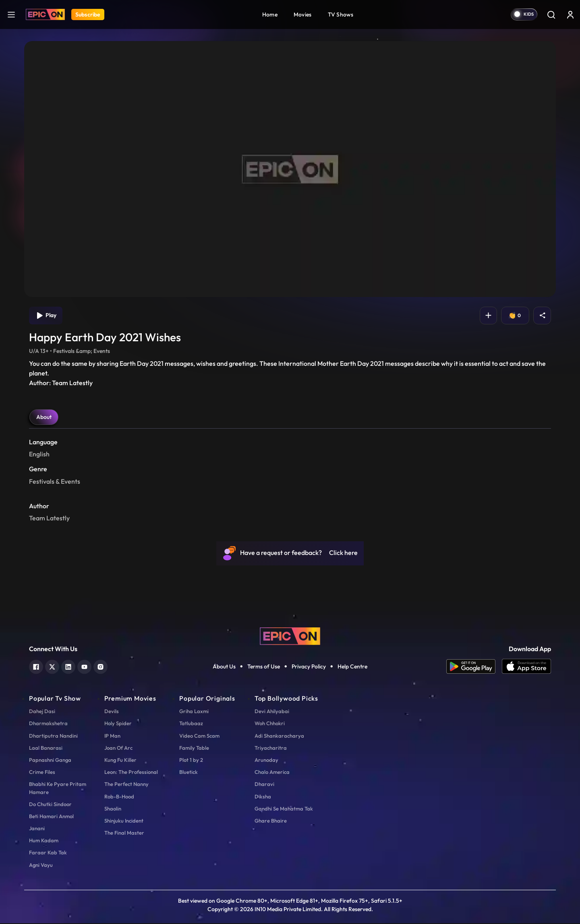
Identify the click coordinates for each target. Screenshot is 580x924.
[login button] (570, 14)
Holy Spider (118, 724)
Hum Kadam (44, 841)
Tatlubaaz (191, 724)
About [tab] (44, 418)
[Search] (551, 14)
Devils (112, 712)
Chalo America (272, 773)
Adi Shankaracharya (279, 736)
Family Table (194, 749)
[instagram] (100, 667)
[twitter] (52, 667)
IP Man (112, 736)
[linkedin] (68, 667)
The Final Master (124, 834)
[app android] (474, 667)
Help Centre (352, 667)
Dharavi (264, 785)
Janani (37, 829)
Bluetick (188, 773)
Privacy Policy (309, 667)
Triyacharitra (271, 749)
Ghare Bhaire (271, 821)
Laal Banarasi (46, 749)
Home (270, 14)
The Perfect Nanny (126, 785)
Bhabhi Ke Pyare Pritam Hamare (58, 789)
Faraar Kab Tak (48, 854)
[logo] (290, 636)
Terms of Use (264, 667)
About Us (224, 667)
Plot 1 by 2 (191, 761)
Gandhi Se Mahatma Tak (284, 809)
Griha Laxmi (194, 712)
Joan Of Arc (118, 749)
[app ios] (526, 667)
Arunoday (266, 761)
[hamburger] (11, 14)
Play (47, 316)
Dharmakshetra (48, 724)
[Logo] (45, 14)
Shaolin (113, 809)
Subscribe (88, 14)
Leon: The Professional (131, 773)
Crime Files (42, 773)
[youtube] (84, 667)
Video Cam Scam (199, 736)
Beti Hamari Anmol (51, 817)
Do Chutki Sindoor (50, 805)
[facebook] (36, 667)
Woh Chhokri (270, 724)
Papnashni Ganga (50, 761)
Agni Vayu (41, 866)
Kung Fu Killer (120, 761)
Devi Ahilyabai (272, 712)
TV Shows (341, 14)
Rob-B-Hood (119, 797)
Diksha (263, 797)
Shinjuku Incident (124, 821)
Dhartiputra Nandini (53, 736)
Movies (303, 14)
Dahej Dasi (42, 712)
